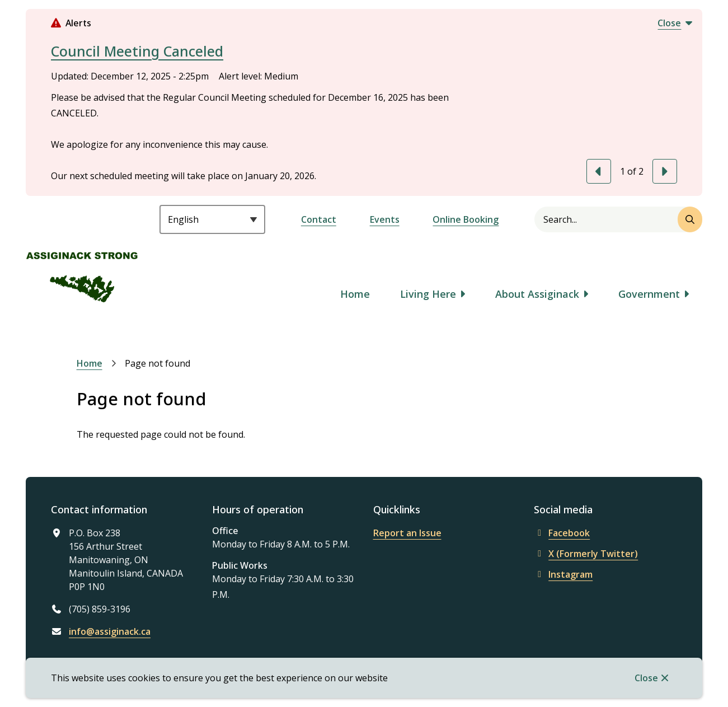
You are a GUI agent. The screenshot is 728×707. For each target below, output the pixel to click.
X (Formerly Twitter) (586, 554)
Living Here (428, 294)
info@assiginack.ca (110, 631)
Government (649, 294)
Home (355, 294)
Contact (319, 219)
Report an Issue (407, 533)
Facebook (562, 533)
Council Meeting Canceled (137, 51)
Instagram (563, 574)
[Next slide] (665, 171)
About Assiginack (537, 294)
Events (385, 219)
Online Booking (466, 219)
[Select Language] (212, 219)
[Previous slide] (599, 171)
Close (646, 678)
